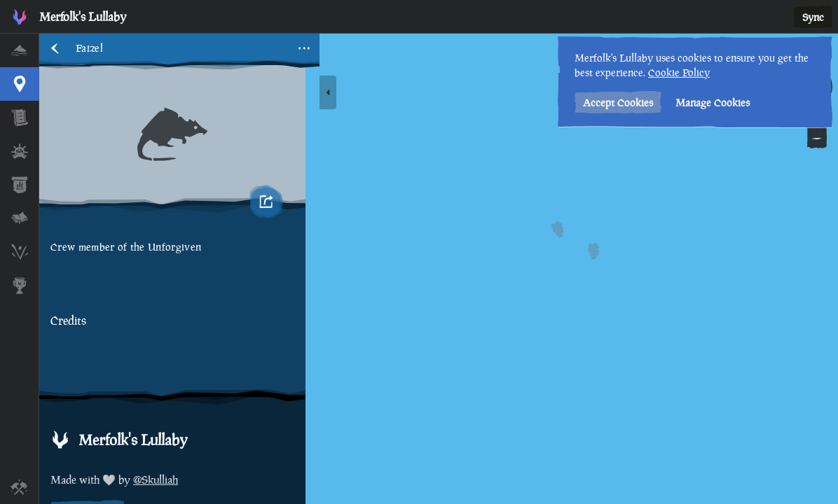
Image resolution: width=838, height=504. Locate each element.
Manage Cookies (713, 103)
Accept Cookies (618, 103)
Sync (813, 17)
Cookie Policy (679, 72)
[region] (439, 269)
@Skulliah (156, 480)
